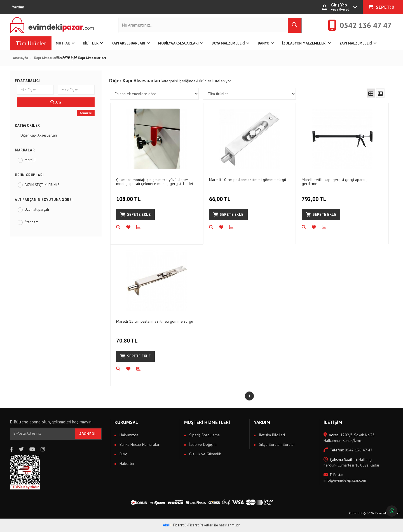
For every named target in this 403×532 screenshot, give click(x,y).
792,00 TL (315, 196)
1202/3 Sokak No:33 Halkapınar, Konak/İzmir (349, 438)
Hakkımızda (128, 435)
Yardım (18, 7)
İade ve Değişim (202, 444)
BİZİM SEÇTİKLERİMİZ (42, 185)
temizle (86, 113)
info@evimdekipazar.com (345, 477)
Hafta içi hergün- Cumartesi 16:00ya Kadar (352, 462)
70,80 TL (128, 338)
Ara (56, 102)
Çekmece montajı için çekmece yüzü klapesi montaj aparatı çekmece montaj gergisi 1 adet (155, 181)
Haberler (126, 463)
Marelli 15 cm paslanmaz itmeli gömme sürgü (155, 321)
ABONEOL (88, 434)
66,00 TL (221, 196)
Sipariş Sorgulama (204, 435)
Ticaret (173, 525)
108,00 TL (129, 196)
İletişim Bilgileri (271, 435)
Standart (31, 222)
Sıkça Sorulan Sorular (276, 444)
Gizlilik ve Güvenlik (204, 454)
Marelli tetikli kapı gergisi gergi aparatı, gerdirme (334, 181)
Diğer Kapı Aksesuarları (39, 135)
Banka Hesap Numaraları (139, 444)
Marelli (30, 160)
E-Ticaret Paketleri (199, 525)
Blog (123, 454)
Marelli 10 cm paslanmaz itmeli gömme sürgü (248, 180)
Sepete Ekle (135, 215)
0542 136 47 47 (348, 450)
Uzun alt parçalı (37, 209)
